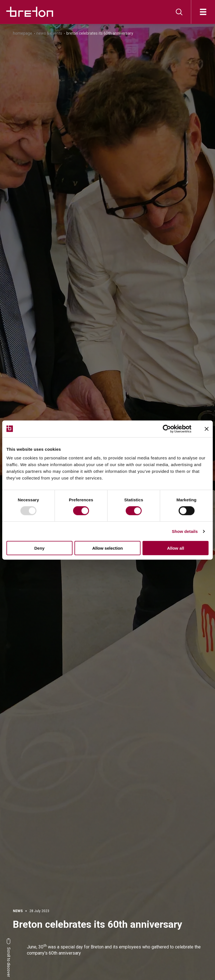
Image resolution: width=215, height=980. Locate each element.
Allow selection (107, 548)
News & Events (49, 33)
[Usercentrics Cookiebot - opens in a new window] (171, 429)
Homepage (23, 33)
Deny (39, 548)
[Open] (203, 12)
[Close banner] (207, 429)
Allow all (176, 548)
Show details (185, 531)
